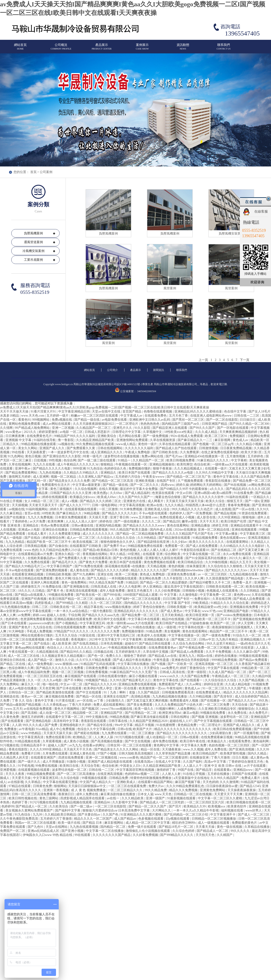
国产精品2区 (172, 521)
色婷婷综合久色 (116, 469)
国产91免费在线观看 (89, 566)
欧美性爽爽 (56, 521)
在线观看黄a (223, 770)
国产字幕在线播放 (13, 481)
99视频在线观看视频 (254, 656)
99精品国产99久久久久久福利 (75, 436)
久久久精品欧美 (133, 798)
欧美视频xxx (217, 806)
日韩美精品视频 (36, 546)
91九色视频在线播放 (16, 607)
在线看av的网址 (94, 745)
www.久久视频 (193, 749)
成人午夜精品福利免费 (34, 672)
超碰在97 (131, 644)
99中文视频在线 (97, 717)
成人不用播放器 (54, 762)
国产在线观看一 (192, 680)
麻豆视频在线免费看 (60, 696)
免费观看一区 (175, 546)
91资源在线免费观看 (253, 513)
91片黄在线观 (65, 701)
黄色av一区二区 (33, 696)
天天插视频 (20, 505)
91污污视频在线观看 (130, 737)
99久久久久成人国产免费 (40, 725)
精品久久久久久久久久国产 (150, 570)
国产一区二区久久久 (145, 485)
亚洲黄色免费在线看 (182, 574)
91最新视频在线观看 (182, 798)
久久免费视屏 (190, 452)
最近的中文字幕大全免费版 (139, 489)
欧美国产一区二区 (223, 623)
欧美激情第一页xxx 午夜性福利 (161, 688)
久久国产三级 (10, 587)
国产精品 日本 (93, 823)
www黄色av (14, 432)
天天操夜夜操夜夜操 (242, 790)
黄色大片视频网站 (67, 709)
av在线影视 (15, 782)
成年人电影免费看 (113, 591)
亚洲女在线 (106, 574)
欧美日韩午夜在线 (193, 741)
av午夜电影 (27, 729)
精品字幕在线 (94, 607)
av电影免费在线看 (115, 420)
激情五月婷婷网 (33, 717)
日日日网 (169, 599)
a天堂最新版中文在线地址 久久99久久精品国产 (207, 778)
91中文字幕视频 (12, 562)
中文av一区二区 (72, 684)
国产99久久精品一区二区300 (250, 424)
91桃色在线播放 (144, 627)
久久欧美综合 (59, 806)
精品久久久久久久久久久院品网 (246, 692)
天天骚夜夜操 (172, 749)
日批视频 (41, 460)
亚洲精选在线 (10, 696)
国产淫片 (175, 806)
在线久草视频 (109, 489)
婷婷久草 (57, 509)
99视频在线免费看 (61, 595)
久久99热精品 (147, 538)
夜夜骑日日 (67, 794)
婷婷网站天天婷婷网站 (206, 485)
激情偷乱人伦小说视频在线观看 (148, 831)
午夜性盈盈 (162, 660)
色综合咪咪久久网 (21, 668)
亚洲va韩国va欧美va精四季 (213, 493)
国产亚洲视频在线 (77, 587)
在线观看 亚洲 (153, 554)
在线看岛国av (144, 762)
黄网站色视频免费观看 (25, 424)
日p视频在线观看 (178, 819)
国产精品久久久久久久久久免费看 (60, 668)
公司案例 (46, 172)
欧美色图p (101, 493)
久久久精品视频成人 (189, 469)
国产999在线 (113, 595)
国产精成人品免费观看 (250, 599)
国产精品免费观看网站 (22, 473)
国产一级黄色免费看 (217, 635)
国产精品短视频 (226, 513)
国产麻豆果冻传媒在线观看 (150, 717)
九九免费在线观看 (114, 733)
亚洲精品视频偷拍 (162, 464)
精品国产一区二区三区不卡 (229, 631)
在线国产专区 (166, 481)
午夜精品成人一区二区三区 (231, 676)
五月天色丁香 (179, 416)
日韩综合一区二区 (22, 692)
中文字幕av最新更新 (87, 485)
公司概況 (61, 49)
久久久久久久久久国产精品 (112, 835)
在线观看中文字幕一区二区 (65, 717)
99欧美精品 (201, 603)
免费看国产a (97, 627)
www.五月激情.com (145, 517)
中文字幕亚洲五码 (93, 623)
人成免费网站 (187, 709)
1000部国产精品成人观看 (141, 595)
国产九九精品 (97, 578)
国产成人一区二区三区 (254, 815)
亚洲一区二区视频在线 (102, 758)
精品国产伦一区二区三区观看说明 (164, 758)
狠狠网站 (60, 786)
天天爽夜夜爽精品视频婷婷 (239, 432)
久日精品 (39, 591)
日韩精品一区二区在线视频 (193, 794)
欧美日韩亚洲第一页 (201, 615)
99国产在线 (186, 770)
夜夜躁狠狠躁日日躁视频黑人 (233, 627)
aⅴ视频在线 (16, 509)
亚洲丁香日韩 (120, 517)
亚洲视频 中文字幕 (19, 440)
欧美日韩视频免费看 (181, 460)
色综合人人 (55, 648)
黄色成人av (241, 440)
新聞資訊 (159, 370)
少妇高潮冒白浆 (221, 733)
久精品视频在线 (48, 652)
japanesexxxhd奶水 (41, 623)
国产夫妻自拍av (90, 815)
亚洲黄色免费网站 (213, 790)
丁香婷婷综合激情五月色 (246, 762)
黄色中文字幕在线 (226, 477)
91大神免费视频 (132, 509)
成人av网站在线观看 (57, 424)
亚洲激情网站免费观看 (133, 440)
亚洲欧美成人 (127, 782)
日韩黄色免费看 (97, 668)
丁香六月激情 (221, 758)
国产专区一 (185, 599)
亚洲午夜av (23, 469)
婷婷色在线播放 (226, 656)
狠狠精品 (107, 464)
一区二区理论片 (128, 424)
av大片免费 (38, 521)
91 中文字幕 (169, 595)
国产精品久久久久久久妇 (120, 513)
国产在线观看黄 (13, 721)
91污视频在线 (9, 745)
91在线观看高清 (100, 558)
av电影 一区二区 (72, 432)
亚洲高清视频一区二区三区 (215, 664)
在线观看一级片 (216, 469)
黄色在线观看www (233, 538)
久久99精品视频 (201, 696)
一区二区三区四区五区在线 (44, 676)
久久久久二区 (152, 521)
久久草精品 (33, 782)
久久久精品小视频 (249, 444)
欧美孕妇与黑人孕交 (98, 688)
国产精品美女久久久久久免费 (70, 481)
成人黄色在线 (80, 570)
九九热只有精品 (227, 639)
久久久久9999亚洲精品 (46, 749)
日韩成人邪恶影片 (98, 432)
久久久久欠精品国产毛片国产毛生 (190, 534)
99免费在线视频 (47, 766)
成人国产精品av (125, 819)
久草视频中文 (153, 432)
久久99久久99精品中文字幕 (215, 473)
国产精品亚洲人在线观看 (170, 428)
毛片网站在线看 (130, 436)
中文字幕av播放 (227, 534)
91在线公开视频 (12, 501)
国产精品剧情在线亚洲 (154, 542)
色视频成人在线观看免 (223, 591)
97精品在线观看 (20, 786)
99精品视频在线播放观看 (39, 444)
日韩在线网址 (180, 717)
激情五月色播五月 (140, 591)
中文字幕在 (193, 611)
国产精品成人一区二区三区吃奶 (162, 802)
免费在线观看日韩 (59, 737)
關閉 (269, 199)
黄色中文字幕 (44, 701)
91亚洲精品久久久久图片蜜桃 (141, 815)
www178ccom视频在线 (117, 709)
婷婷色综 (106, 521)
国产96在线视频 (236, 485)
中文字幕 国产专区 (178, 603)
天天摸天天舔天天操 (58, 733)
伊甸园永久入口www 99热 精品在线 (48, 835)
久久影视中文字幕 (125, 802)
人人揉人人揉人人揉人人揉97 (158, 550)
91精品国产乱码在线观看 (98, 664)
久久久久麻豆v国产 (247, 652)
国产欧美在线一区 (89, 595)
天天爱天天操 (22, 778)
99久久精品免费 (156, 790)
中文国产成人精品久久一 (98, 782)
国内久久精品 (257, 753)
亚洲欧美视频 (145, 481)
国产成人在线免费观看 (202, 546)
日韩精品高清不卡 (33, 745)
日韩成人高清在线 (173, 672)
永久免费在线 (238, 713)
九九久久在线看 (44, 464)
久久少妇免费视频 (168, 591)
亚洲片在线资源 (243, 648)
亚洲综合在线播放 (55, 530)
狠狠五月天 (235, 501)
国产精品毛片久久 (65, 562)
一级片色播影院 (101, 611)
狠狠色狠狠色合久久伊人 (118, 542)
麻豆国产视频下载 (188, 782)
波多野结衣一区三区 (235, 717)
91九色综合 (95, 469)
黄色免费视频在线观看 (160, 562)
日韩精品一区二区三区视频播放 (214, 819)
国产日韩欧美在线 (166, 452)
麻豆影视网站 (114, 823)
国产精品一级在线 (87, 420)
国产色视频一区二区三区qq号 (214, 444)
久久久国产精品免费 (255, 477)
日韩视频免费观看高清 (178, 692)
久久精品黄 (40, 493)
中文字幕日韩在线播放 (134, 664)
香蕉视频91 (79, 639)
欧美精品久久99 (195, 806)
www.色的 (31, 550)
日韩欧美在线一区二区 (66, 607)
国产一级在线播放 (127, 521)
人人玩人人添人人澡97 (82, 521)
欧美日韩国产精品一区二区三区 (71, 599)
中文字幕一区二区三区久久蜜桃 (220, 798)
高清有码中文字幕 (66, 721)
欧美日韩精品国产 (206, 753)
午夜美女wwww (154, 477)
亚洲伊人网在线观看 (45, 583)
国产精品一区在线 (89, 696)
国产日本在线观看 (14, 623)
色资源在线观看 (164, 493)
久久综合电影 (70, 778)
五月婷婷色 (256, 456)
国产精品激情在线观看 (175, 538)
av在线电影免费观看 (38, 709)
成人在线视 (223, 509)
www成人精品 (126, 444)
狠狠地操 (249, 517)
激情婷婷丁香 (166, 770)
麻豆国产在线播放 (13, 517)
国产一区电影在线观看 (233, 428)
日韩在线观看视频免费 (70, 627)
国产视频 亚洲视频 (205, 717)
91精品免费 (154, 631)
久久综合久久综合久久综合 (117, 538)
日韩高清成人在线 (104, 587)
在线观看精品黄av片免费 (36, 554)
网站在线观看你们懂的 (37, 635)
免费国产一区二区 (13, 831)
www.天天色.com (33, 416)
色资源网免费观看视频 (37, 619)
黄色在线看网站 (178, 526)
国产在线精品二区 (224, 550)
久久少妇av (180, 542)
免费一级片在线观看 (143, 827)
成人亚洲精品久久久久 (107, 452)
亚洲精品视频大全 (157, 639)
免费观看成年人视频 (185, 701)
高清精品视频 (141, 696)
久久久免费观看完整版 (65, 534)
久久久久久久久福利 (140, 448)
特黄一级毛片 (93, 456)
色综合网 (70, 460)
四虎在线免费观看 (71, 758)
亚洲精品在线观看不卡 (247, 526)
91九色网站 (16, 456)
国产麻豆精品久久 (69, 513)
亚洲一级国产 (156, 798)
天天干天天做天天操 (15, 412)
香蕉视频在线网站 (96, 554)
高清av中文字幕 (216, 762)
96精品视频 (92, 513)
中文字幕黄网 (133, 639)
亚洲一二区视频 (63, 428)
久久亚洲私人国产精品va (96, 477)
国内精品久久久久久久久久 (144, 603)
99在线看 (19, 452)
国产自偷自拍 (59, 546)
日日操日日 (248, 420)
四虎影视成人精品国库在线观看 (83, 798)
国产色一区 (96, 656)
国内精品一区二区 (113, 827)
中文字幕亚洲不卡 (223, 815)
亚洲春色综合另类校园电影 (191, 660)
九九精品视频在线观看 (77, 802)
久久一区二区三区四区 (107, 603)
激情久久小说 (65, 660)
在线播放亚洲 (200, 758)
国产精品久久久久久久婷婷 (110, 570)
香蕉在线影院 (19, 749)
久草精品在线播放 (257, 827)
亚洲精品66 (103, 802)
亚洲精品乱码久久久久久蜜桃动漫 (199, 412)
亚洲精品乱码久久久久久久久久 (137, 611)
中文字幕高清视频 (133, 505)
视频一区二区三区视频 (68, 672)
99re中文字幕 (124, 725)
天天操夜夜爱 (37, 452)
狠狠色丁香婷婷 (135, 656)
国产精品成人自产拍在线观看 (177, 448)
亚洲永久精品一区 (68, 554)
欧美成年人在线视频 (152, 635)
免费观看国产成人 (172, 684)
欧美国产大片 (143, 729)
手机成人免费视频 (40, 631)
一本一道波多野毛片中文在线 (69, 452)
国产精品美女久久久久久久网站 (117, 749)
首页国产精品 (132, 412)
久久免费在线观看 (37, 562)
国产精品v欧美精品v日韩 (101, 550)
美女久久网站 (28, 448)
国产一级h (252, 501)
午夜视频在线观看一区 (132, 464)
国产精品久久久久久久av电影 (173, 473)
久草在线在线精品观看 (175, 444)
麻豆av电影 (191, 713)
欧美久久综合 (216, 501)
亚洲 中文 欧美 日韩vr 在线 (223, 766)
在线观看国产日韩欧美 (86, 546)
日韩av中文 (207, 639)
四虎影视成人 (45, 603)
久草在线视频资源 (163, 440)
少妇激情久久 (115, 701)
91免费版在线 (52, 587)
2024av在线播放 (185, 530)
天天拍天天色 (206, 835)
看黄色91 (24, 420)
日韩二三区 (40, 607)
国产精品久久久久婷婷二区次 (101, 501)
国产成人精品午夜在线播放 (133, 660)
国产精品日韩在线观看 (155, 644)
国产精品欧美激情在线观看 (56, 692)
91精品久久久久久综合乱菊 (230, 603)
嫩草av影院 (190, 521)
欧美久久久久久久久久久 (207, 542)
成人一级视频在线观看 (214, 823)
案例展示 (142, 49)
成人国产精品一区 (41, 660)
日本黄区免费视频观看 (71, 517)
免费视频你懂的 (140, 469)
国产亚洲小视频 (73, 831)
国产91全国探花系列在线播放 (206, 558)
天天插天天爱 (99, 517)
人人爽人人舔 (104, 737)
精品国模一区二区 (86, 713)
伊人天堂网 (246, 623)
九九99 (38, 815)
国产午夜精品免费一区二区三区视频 (205, 648)
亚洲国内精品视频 (109, 526)
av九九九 (75, 745)
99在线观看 (83, 835)
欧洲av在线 (155, 505)
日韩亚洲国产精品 (215, 424)
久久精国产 (225, 835)
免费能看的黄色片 (245, 823)
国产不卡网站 (74, 680)
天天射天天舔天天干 (44, 505)
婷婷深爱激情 (49, 432)
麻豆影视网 (223, 440)
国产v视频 (159, 664)
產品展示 (102, 49)
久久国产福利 (193, 762)
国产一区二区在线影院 (222, 420)
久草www (253, 578)
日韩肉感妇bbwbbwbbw (188, 570)
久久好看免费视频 (146, 835)
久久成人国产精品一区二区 (228, 672)
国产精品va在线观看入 (31, 595)
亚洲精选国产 (260, 717)
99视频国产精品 (97, 680)
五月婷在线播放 (219, 774)
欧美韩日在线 (70, 766)
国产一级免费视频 (156, 436)
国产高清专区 (224, 696)
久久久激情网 (230, 782)
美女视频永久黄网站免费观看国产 (30, 810)
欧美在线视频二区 (86, 542)
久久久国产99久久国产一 (136, 497)
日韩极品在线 (104, 652)
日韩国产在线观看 (245, 774)
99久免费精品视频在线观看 (96, 444)
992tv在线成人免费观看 (187, 436)
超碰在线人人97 (181, 721)
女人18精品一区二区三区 (42, 501)
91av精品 (42, 729)
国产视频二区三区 (185, 639)
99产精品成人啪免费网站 (33, 428)
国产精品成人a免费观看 (187, 652)
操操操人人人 (105, 599)
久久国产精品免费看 (196, 676)
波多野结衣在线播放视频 (122, 456)
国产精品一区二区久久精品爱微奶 (164, 583)
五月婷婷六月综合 (128, 477)
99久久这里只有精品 (221, 644)
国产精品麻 (263, 493)
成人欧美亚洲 (62, 644)
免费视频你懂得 (133, 631)
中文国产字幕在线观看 (224, 668)
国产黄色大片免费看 (94, 562)
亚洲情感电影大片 (73, 725)
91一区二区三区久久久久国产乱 (225, 688)
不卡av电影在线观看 (153, 513)
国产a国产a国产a (119, 627)
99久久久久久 (241, 831)
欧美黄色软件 (237, 806)
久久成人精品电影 (238, 684)
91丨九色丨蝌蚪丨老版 (120, 692)
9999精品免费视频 (225, 660)
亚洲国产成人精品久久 (239, 725)
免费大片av (157, 786)
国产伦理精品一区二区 (141, 713)
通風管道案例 (33, 242)
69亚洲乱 (135, 554)
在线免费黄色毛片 (40, 436)
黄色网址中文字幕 (167, 745)
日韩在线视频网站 (110, 448)
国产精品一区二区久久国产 (148, 806)
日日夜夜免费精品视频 (236, 448)
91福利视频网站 (37, 509)
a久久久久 (217, 489)
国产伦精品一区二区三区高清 (113, 481)
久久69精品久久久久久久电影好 (243, 546)
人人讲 (16, 725)
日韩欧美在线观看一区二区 (225, 587)
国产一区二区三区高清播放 (77, 774)
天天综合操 (240, 705)
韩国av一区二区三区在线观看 (36, 823)
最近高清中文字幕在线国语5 (184, 587)
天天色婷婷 (210, 782)
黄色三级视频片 (62, 489)
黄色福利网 (261, 741)
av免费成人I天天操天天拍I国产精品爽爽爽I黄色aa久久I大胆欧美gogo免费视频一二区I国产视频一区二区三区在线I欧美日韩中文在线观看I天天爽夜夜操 (105, 407)
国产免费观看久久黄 (81, 448)
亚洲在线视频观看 (245, 530)
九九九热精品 (15, 542)
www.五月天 (14, 709)
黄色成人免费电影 (153, 574)
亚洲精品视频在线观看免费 (73, 619)
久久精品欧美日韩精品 (61, 815)
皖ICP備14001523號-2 (130, 384)
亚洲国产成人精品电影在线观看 (110, 762)
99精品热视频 (119, 717)
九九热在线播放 (51, 473)
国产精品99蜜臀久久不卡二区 (210, 583)
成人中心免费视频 (63, 729)
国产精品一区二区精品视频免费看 (140, 534)
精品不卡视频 (145, 725)
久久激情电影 (189, 595)
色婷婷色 (12, 619)
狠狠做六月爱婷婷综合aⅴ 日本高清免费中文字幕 (116, 810)
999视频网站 (41, 420)
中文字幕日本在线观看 (144, 619)
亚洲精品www (243, 770)
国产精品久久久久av (243, 701)
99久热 (264, 701)
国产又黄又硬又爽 (252, 550)
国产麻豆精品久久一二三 (195, 440)
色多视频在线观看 (151, 819)
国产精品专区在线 (100, 725)
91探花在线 (88, 635)
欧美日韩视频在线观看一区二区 (249, 802)
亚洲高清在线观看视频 (82, 591)
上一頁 (203, 360)
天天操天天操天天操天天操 (185, 501)
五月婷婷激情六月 (128, 652)
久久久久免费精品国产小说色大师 (179, 705)
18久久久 (24, 591)
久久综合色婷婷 (184, 831)
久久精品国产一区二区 (149, 460)
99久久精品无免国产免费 (107, 583)
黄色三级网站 (49, 798)
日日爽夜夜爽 (15, 436)
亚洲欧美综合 (107, 436)
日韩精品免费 (119, 778)
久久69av (117, 493)
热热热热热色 (150, 424)
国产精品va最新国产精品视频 (21, 705)
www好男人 (254, 810)
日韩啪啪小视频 (194, 591)
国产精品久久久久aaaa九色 (101, 615)
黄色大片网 (63, 578)
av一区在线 (85, 701)
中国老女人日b (131, 766)
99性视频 (56, 460)
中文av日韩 (185, 493)
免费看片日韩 (31, 753)
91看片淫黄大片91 (44, 412)
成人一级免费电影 (41, 664)
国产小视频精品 (67, 623)
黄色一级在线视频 (230, 827)
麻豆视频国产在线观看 (81, 676)
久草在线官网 (222, 599)
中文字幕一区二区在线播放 (105, 831)
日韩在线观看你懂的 (113, 676)
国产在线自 (33, 538)
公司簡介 (112, 370)
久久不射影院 (173, 578)
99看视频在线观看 (95, 778)
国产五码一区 (37, 481)
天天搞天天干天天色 (78, 749)
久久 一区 (35, 680)
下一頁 (245, 360)
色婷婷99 (8, 806)
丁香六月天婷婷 (80, 705)
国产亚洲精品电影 (39, 721)
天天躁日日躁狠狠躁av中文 (88, 786)
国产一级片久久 (30, 762)
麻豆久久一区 (31, 684)
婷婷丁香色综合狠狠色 (150, 607)
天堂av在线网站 (57, 827)
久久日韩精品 (250, 591)
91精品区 (132, 583)
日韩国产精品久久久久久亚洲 (71, 493)
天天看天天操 (206, 827)
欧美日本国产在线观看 (135, 473)
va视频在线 (67, 444)
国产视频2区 (91, 709)
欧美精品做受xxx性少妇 (211, 607)
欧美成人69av (107, 497)
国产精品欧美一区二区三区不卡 (209, 619)
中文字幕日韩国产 (60, 566)
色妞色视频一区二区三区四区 (230, 745)
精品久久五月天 (241, 562)
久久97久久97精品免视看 (94, 660)
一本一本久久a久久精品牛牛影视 (196, 810)
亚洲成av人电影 (29, 530)
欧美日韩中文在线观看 (110, 619)
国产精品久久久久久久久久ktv (227, 570)
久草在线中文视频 (156, 652)
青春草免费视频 (239, 505)
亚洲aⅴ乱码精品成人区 (44, 831)
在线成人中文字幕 (168, 762)
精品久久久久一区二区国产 (93, 819)
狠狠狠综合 (246, 709)
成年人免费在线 (216, 749)
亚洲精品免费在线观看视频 (138, 684)
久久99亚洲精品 (229, 517)
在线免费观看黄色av (163, 648)
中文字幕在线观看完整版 (61, 782)
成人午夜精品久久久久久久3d (78, 464)
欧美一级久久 (145, 709)
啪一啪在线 (51, 684)
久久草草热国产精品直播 (173, 753)
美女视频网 (173, 631)
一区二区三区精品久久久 (126, 790)
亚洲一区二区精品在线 (214, 530)
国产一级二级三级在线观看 (97, 460)
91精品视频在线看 (28, 741)
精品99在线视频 (173, 619)
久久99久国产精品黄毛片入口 (131, 680)
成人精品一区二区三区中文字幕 (148, 823)
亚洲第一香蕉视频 (56, 790)
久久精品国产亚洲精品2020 (149, 721)
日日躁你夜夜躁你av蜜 (222, 786)
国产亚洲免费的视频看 (52, 570)
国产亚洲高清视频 (242, 749)
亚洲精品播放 (201, 526)
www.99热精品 (31, 733)
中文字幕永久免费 (194, 745)
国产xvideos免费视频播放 (235, 615)
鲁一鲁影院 (66, 440)
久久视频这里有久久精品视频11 (64, 656)
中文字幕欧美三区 (253, 534)
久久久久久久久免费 (106, 631)
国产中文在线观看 (89, 692)
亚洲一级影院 (197, 672)
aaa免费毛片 (170, 668)
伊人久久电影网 (130, 587)
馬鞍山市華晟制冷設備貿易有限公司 (175, 384)
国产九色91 (36, 827)
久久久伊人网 (194, 578)
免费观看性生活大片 (56, 485)
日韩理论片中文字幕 (127, 432)
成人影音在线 (207, 517)
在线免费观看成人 (209, 692)
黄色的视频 (128, 550)
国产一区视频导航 (247, 733)
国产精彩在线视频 (87, 733)
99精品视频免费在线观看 (146, 546)
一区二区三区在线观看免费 (128, 786)
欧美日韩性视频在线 (23, 798)
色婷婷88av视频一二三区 (143, 774)
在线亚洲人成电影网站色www (211, 416)
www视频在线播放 (119, 607)
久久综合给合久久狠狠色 (225, 566)
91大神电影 (17, 631)
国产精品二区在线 (13, 664)
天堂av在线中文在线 (106, 412)
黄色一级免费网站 (75, 583)
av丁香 (99, 701)
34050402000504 (147, 391)
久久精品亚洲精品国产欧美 (96, 440)
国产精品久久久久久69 (101, 684)
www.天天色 (164, 794)
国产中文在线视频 (138, 741)
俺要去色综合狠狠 (168, 497)
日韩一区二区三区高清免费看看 (34, 794)
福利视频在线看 (233, 810)
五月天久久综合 (67, 635)
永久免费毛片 (259, 713)
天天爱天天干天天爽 (229, 794)
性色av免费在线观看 (55, 526)
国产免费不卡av (115, 546)
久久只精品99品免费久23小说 (61, 550)
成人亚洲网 (41, 477)
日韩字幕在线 (118, 721)
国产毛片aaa (174, 456)
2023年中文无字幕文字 (105, 639)
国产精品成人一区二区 (32, 806)
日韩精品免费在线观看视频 (89, 530)
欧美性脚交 (185, 464)
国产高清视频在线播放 (107, 741)
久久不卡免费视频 (219, 652)
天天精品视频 (157, 566)
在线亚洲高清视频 (110, 774)
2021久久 (30, 432)
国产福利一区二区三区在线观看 (139, 599)
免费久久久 (114, 656)
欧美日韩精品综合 (191, 562)
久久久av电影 (53, 680)
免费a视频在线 (62, 420)
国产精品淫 (204, 770)
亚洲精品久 (109, 473)
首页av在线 (33, 513)
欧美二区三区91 (217, 436)
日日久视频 (241, 758)
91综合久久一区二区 (248, 635)
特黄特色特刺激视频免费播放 (151, 778)
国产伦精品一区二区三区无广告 (189, 477)
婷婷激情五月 (31, 587)
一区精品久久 (260, 497)
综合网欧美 (173, 554)
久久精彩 (82, 603)
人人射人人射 (172, 774)
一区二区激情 (109, 509)
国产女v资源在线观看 (128, 558)
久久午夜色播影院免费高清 (19, 819)
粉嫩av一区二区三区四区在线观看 (95, 416)
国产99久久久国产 (203, 428)
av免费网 (25, 615)
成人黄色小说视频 (77, 741)
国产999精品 (65, 603)
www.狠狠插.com (67, 664)
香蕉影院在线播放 (218, 481)
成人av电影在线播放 (23, 688)
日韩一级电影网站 (105, 505)
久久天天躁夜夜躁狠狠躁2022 (94, 424)
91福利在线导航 (45, 440)
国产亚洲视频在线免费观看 (252, 619)
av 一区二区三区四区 (213, 574)
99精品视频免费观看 (41, 774)
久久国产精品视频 (252, 680)
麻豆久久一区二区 (256, 558)
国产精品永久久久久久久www (144, 526)
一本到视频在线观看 (123, 578)
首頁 (33, 172)
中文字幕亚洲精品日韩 (75, 412)
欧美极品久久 (217, 741)
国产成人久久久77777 (75, 505)
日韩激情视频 (209, 448)
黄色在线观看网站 (195, 631)
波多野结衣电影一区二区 (70, 770)
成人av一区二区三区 (81, 538)
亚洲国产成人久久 (52, 448)
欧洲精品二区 (83, 737)
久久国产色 (111, 815)
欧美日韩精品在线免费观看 (34, 578)
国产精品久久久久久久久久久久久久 (182, 733)
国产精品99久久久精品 (77, 652)
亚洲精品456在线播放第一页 (205, 456)
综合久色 (79, 578)
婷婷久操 (182, 485)
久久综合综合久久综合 (221, 680)
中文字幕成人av (132, 416)
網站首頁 (20, 49)
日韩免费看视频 (97, 672)
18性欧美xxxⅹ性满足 (179, 432)
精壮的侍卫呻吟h (184, 823)
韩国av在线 (205, 656)
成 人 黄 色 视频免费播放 (89, 790)
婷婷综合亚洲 (214, 684)
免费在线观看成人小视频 (178, 517)
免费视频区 (238, 436)
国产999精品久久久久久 (177, 835)
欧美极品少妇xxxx (83, 497)
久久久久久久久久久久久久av (86, 648)
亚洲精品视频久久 (253, 639)
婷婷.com (39, 615)
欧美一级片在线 (70, 823)
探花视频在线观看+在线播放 (125, 566)
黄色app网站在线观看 (30, 648)
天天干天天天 (210, 521)
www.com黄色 (129, 758)
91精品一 (125, 460)
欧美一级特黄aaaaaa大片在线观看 (131, 623)
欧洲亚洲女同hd (170, 713)
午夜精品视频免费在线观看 (128, 648)
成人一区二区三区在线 (24, 656)
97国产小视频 (107, 753)
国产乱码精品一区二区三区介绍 (186, 815)
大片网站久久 (162, 810)
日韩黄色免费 (43, 786)
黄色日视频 (33, 456)
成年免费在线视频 (166, 741)
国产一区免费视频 (200, 513)
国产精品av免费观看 (254, 660)
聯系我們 (224, 49)
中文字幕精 (239, 460)
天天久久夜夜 (15, 774)
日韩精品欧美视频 (59, 574)
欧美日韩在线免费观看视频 (233, 729)
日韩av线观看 (190, 737)
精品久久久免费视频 (184, 790)
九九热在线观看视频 (84, 827)
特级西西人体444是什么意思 (206, 505)
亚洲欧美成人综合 (157, 509)
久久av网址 (194, 684)
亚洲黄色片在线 (135, 501)
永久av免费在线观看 (237, 554)
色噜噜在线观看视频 (158, 412)
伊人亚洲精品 (153, 587)
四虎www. (168, 485)
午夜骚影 (256, 688)
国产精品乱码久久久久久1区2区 (248, 489)
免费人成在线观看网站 (110, 705)
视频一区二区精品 (64, 477)
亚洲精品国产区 (112, 713)
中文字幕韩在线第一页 (194, 627)
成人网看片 (156, 501)
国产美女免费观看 (140, 705)
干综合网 (74, 615)
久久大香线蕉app (55, 705)
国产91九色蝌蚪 (84, 574)
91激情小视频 (77, 762)
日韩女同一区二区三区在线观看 (130, 745)
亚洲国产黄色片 (20, 627)
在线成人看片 (37, 534)
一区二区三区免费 (217, 705)
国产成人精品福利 (138, 493)
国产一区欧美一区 (181, 664)
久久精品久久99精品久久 (81, 473)
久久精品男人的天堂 (15, 758)
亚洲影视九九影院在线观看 (165, 558)
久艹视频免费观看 (191, 481)
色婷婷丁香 (20, 802)
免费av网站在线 (153, 456)
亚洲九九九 (187, 656)
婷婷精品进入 (260, 603)
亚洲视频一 (262, 583)
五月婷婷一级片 (58, 416)
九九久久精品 (175, 505)
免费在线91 (203, 599)
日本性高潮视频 (112, 644)
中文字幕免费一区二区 (216, 595)
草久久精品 (118, 554)
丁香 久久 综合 (22, 701)
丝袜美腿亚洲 (196, 566)
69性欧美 (49, 513)
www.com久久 (170, 676)
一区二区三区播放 (142, 733)
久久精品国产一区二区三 (94, 428)
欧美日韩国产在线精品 (172, 623)
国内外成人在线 (161, 530)
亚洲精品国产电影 (236, 611)
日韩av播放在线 (83, 526)
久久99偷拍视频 (217, 562)
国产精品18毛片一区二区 (176, 827)
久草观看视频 (52, 741)
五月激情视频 (236, 456)
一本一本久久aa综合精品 (71, 611)
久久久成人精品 (207, 432)
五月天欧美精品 (173, 615)
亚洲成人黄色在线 (83, 753)
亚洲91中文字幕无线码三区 (117, 635)
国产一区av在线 (244, 509)
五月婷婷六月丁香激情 (56, 819)
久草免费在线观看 (56, 753)
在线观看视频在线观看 (81, 509)
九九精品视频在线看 (244, 574)
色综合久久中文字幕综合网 (97, 729)
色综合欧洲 (202, 464)
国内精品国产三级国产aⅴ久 (181, 424)
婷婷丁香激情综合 (193, 668)
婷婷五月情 (221, 526)
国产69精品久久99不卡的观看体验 (184, 489)
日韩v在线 (125, 729)
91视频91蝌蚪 (166, 709)
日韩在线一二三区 (247, 416)
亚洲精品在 (31, 526)
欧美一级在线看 (58, 639)
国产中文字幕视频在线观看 (213, 721)
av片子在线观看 (255, 766)
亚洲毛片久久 (123, 428)
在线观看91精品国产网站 (156, 782)
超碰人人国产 (58, 745)
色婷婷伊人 (177, 513)
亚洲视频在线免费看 (245, 607)
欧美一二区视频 (127, 574)
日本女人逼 (145, 794)
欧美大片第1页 (252, 452)
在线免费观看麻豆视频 (217, 737)
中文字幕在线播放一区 (185, 635)
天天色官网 (47, 688)
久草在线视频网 (20, 464)
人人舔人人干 (193, 766)
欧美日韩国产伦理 (234, 521)
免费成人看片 (251, 778)
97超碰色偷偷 (199, 623)
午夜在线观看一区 (22, 652)
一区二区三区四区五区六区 (206, 802)
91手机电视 (26, 766)
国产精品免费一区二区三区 (252, 481)
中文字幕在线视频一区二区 (202, 554)
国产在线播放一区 (214, 701)
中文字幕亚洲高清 (31, 737)
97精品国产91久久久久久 (72, 631)
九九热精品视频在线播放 (170, 696)
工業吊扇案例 (33, 260)
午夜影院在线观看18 (195, 550)
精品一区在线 (151, 749)
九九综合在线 (43, 627)
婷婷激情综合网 (54, 538)
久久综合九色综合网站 (189, 644)
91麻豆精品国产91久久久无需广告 (134, 672)
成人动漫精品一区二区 (162, 737)
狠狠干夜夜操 (163, 469)
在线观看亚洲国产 (44, 758)
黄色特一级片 (148, 444)
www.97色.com (212, 611)
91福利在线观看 (238, 497)
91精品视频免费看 (206, 538)
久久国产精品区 (149, 692)
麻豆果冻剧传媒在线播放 (118, 794)
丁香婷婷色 (20, 521)
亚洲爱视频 (8, 770)
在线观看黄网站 (238, 542)
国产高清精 (30, 713)
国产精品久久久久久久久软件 (204, 497)
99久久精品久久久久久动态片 (193, 509)
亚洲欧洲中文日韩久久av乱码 (150, 420)
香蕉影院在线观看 (94, 721)
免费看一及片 (243, 583)
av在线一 (113, 798)
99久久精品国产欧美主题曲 (129, 530)
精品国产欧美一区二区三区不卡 (49, 542)
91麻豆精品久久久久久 (213, 460)
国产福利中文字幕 (68, 810)
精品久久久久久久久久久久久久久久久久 (183, 729)
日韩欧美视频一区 (180, 607)
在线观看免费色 (156, 416)
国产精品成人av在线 (163, 656)
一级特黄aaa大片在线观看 (230, 464)
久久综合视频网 (86, 489)
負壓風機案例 (33, 233)
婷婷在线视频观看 (55, 497)
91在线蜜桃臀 (166, 725)
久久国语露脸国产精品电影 (225, 578)
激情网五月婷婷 (20, 477)
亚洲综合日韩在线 (13, 660)
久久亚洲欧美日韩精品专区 (218, 709)
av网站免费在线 (259, 485)
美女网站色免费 (150, 578)
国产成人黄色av (172, 611)
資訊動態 (183, 49)
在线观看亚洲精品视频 (28, 574)
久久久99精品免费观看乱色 (186, 786)
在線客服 (261, 211)
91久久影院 (143, 428)
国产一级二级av (82, 806)
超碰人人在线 (57, 615)
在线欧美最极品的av (42, 558)
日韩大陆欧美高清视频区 (136, 753)
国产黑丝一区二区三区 (189, 420)
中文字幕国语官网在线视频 (136, 770)
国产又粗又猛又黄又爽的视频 (148, 701)
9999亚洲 (79, 469)
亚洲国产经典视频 (34, 599)
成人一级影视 (167, 627)
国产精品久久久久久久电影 (52, 469)
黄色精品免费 (187, 725)
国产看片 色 (56, 591)
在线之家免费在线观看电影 (221, 452)
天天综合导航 (91, 766)
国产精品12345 (250, 786)
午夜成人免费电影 (138, 452)
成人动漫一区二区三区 (56, 713)
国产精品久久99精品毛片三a (26, 566)
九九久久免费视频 (41, 517)
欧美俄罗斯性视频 (233, 753)
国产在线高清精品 (86, 644)
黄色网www (242, 595)
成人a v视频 (70, 501)
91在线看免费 (244, 493)
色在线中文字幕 (236, 412)
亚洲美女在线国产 (117, 696)
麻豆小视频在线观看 (144, 676)
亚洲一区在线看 (126, 688)
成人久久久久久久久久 (99, 534)
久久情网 (7, 428)
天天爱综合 (152, 668)
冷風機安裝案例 (33, 251)
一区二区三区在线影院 (111, 806)
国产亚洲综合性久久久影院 (62, 456)
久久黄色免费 (10, 717)
